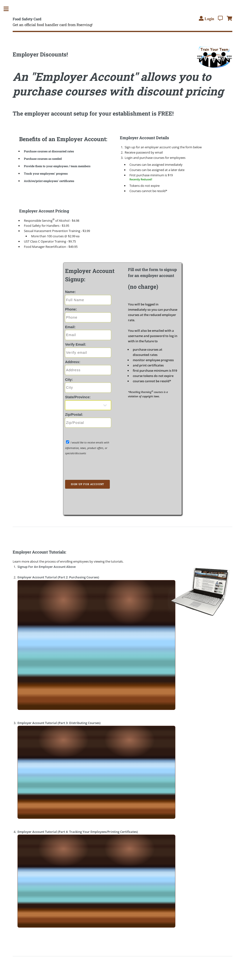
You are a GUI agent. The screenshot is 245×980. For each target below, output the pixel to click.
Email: (70, 327)
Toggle (9, 9)
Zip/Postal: (74, 415)
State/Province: (78, 397)
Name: (70, 292)
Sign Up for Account (87, 484)
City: (69, 380)
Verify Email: (76, 344)
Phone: (71, 309)
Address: (73, 362)
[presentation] (93, 468)
